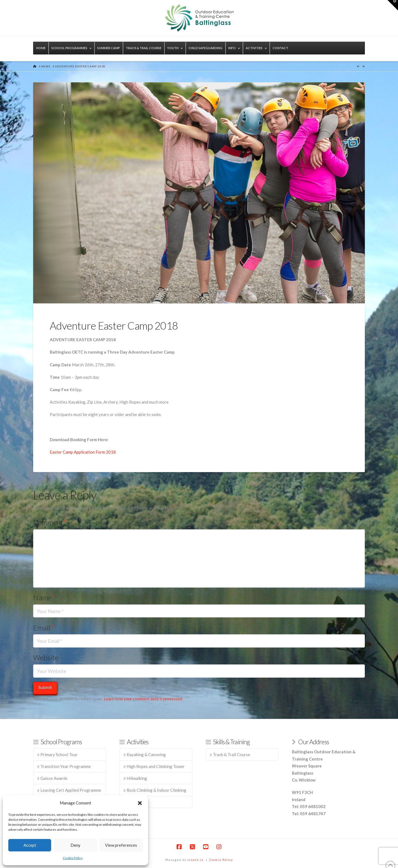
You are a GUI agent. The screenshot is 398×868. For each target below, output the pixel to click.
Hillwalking (135, 778)
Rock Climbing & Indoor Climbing (155, 790)
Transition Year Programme (64, 766)
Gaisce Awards (52, 778)
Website (46, 657)
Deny (75, 845)
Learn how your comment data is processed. (143, 699)
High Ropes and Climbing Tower (154, 766)
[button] (140, 803)
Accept (30, 845)
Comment (50, 522)
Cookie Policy (73, 858)
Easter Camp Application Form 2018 (83, 452)
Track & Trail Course (230, 754)
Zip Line (132, 802)
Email (44, 628)
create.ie (196, 860)
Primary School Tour (57, 754)
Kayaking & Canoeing (145, 754)
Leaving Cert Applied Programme (69, 790)
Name (44, 598)
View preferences (121, 845)
